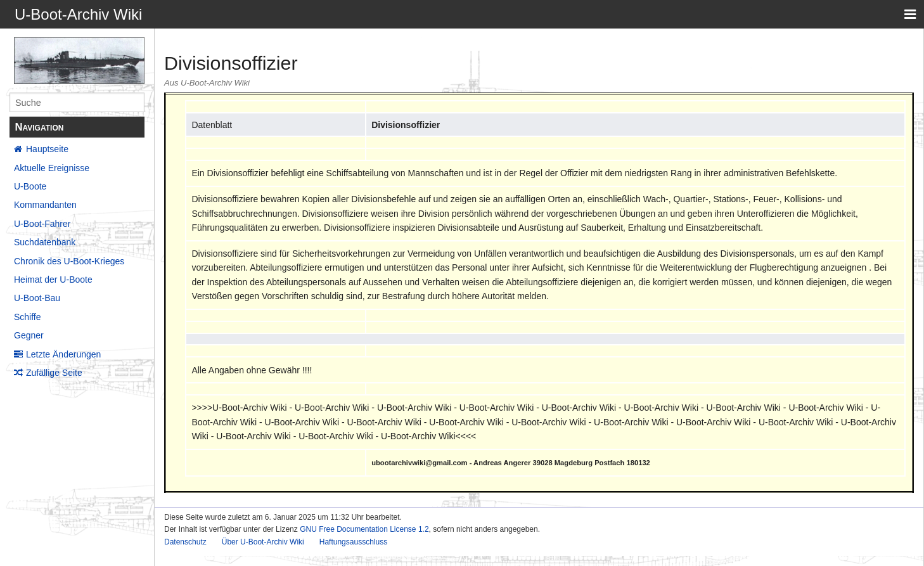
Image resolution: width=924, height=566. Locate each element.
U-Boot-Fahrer (42, 224)
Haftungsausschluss (353, 542)
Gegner (29, 335)
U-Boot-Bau (37, 298)
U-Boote (30, 186)
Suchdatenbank (45, 242)
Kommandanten (45, 205)
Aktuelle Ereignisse (52, 168)
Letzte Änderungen (63, 354)
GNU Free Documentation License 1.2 (364, 529)
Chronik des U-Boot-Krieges (69, 261)
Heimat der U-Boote (53, 280)
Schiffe (28, 317)
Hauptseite (47, 149)
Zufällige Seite (54, 373)
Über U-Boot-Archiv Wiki (263, 542)
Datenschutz (185, 542)
